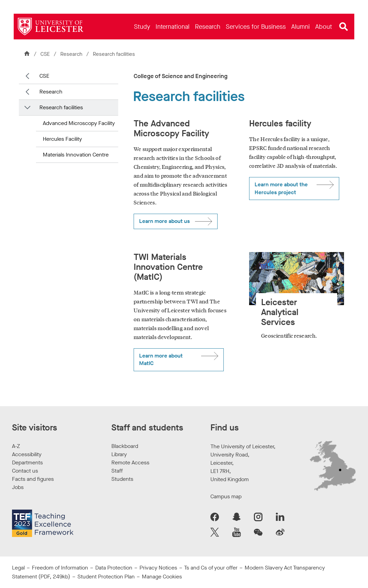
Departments (27, 462)
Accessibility (27, 454)
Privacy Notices (158, 568)
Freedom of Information (60, 568)
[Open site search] (344, 27)
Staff (117, 471)
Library (119, 454)
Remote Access (130, 462)
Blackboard (125, 446)
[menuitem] (142, 27)
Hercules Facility (62, 139)
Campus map (226, 496)
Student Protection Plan (106, 577)
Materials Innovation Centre (76, 155)
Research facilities (61, 107)
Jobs (18, 487)
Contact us (25, 471)
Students (122, 479)
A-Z (16, 446)
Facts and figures (33, 479)
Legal (18, 568)
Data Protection (114, 568)
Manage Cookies (162, 577)
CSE (45, 54)
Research (72, 54)
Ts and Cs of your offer (211, 568)
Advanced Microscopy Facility (79, 123)
